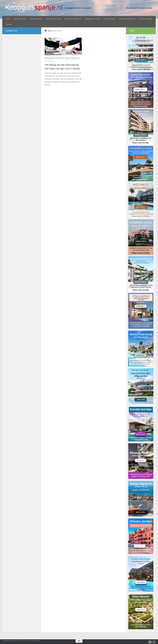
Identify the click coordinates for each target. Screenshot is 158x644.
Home (8, 19)
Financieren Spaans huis (73, 19)
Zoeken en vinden (20, 19)
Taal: (8, 25)
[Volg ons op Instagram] (154, 642)
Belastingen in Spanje (93, 19)
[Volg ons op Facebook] (150, 642)
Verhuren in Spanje (145, 19)
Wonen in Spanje (109, 19)
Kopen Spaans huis (36, 19)
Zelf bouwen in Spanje (54, 19)
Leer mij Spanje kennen (127, 19)
